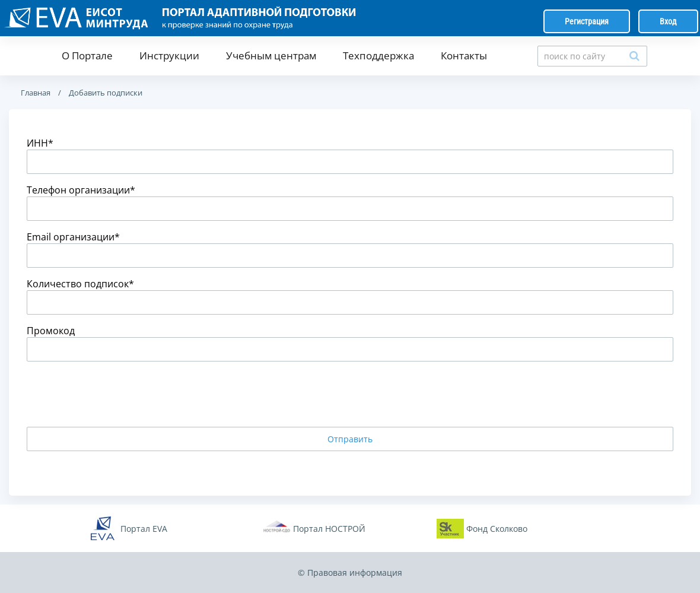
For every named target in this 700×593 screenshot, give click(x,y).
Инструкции (169, 56)
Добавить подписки (105, 93)
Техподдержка (378, 56)
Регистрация (587, 21)
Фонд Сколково (497, 529)
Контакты (464, 56)
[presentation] (117, 394)
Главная (36, 93)
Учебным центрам (271, 56)
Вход (668, 21)
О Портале (87, 56)
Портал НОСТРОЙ (329, 529)
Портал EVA (144, 529)
